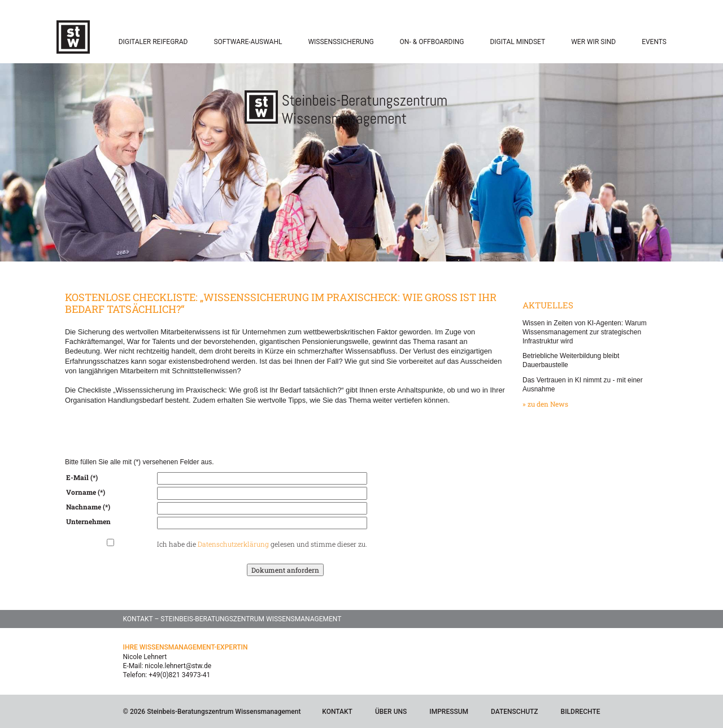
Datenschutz (515, 712)
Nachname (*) (88, 507)
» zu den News (545, 404)
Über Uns (391, 712)
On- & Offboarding (432, 42)
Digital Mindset (517, 42)
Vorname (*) (86, 492)
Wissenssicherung (341, 42)
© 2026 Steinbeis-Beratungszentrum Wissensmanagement (212, 712)
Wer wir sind (593, 42)
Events (654, 42)
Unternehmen (88, 521)
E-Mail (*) (82, 477)
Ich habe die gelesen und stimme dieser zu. (262, 544)
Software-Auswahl (248, 42)
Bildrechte (581, 712)
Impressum (449, 712)
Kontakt (337, 712)
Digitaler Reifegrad (153, 42)
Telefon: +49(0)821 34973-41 (167, 675)
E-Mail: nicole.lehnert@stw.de (167, 666)
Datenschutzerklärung (233, 544)
